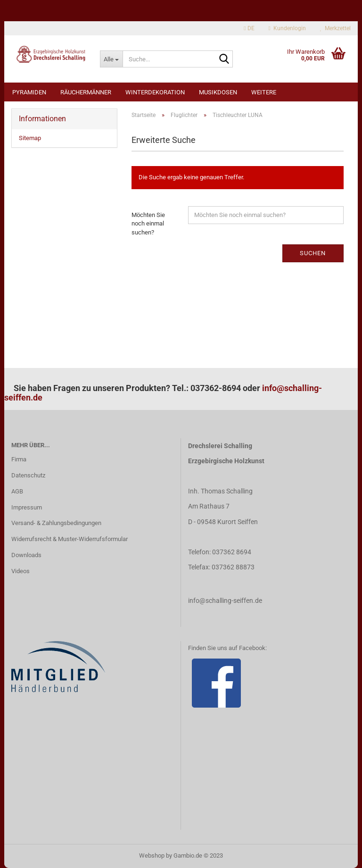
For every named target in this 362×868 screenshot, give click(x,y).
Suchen (313, 253)
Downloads (26, 555)
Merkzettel (335, 28)
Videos (21, 571)
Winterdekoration (155, 92)
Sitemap (30, 138)
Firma (19, 459)
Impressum (27, 507)
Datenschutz (28, 475)
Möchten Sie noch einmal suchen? (148, 224)
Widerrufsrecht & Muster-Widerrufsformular (70, 539)
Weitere (264, 92)
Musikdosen (218, 92)
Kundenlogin (287, 28)
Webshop (152, 855)
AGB (17, 491)
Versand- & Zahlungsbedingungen (56, 523)
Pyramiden (29, 92)
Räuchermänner (86, 92)
